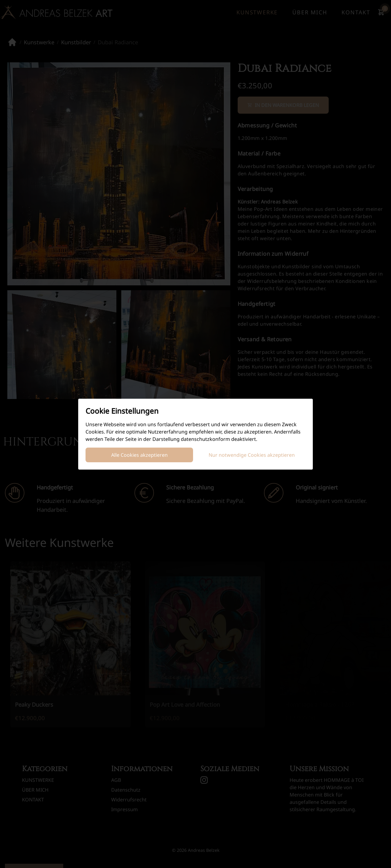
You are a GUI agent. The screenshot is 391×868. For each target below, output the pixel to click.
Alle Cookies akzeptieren (139, 455)
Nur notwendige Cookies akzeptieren (252, 455)
